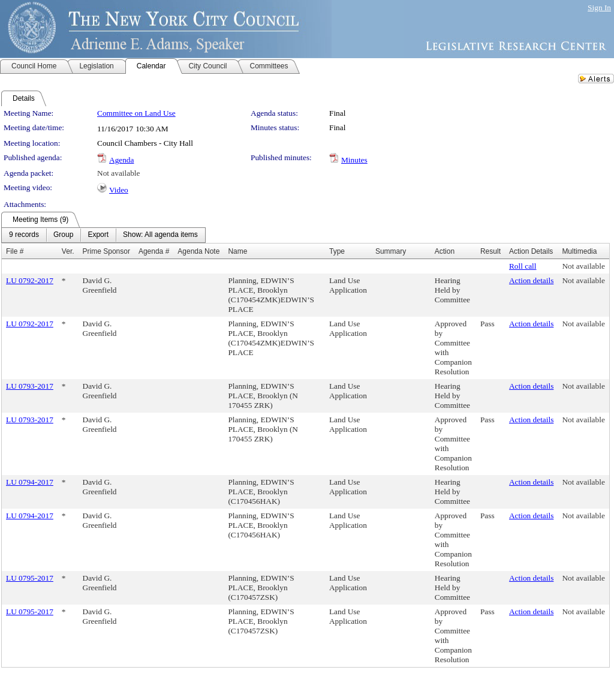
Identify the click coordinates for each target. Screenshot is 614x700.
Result (490, 251)
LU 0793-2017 (30, 386)
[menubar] (103, 235)
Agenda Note (198, 251)
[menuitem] (24, 235)
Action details (531, 280)
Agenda (121, 160)
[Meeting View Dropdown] (160, 235)
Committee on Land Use (136, 113)
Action (445, 251)
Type (337, 251)
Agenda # (154, 251)
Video (119, 190)
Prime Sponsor (106, 251)
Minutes (354, 160)
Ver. (68, 251)
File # (15, 251)
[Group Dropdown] (63, 235)
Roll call (523, 266)
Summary (391, 251)
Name (237, 251)
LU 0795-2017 (30, 578)
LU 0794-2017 (30, 482)
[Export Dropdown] (98, 235)
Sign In (599, 7)
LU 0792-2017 (30, 280)
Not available (118, 173)
